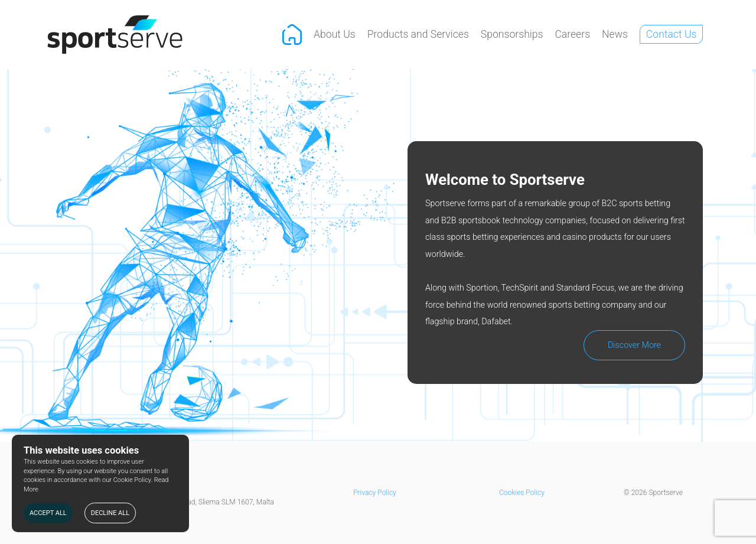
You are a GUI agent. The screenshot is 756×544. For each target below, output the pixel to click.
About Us (335, 34)
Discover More (634, 345)
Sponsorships (512, 34)
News (615, 34)
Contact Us (672, 34)
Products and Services (418, 34)
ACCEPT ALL (48, 513)
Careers (572, 34)
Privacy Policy (375, 493)
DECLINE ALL (110, 513)
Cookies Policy (522, 493)
